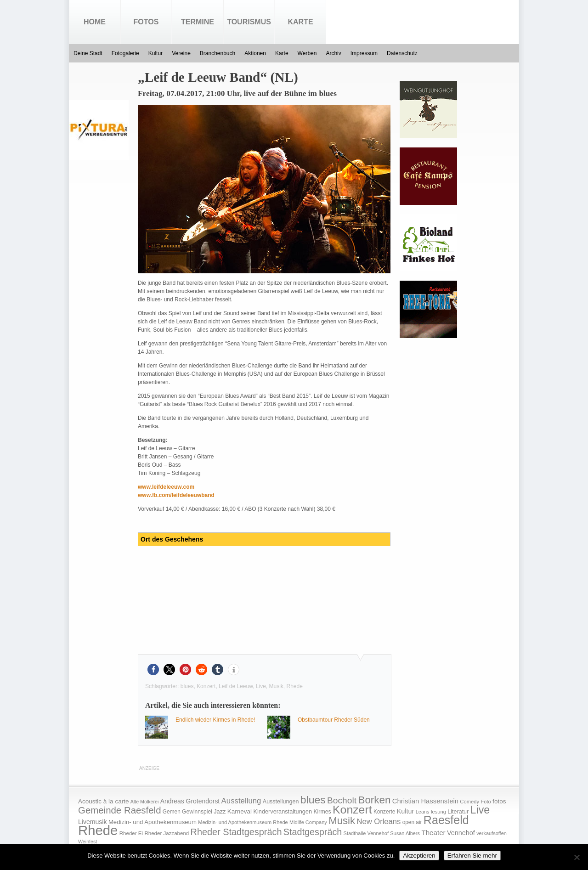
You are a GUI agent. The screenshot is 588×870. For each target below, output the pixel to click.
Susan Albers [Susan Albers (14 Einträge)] (405, 833)
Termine (198, 22)
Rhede (295, 686)
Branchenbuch (218, 53)
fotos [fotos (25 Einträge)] (499, 801)
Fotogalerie (125, 53)
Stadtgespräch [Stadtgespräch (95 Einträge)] (313, 832)
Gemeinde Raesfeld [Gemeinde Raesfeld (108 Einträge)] (120, 810)
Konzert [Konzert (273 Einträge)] (352, 810)
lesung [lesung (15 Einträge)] (438, 812)
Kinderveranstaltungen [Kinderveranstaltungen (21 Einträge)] (283, 811)
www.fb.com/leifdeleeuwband (176, 495)
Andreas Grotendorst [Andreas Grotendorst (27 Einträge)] (190, 801)
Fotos (146, 22)
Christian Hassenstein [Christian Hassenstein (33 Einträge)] (425, 801)
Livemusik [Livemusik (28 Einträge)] (93, 822)
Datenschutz (402, 53)
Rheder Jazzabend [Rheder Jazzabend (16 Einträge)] (167, 833)
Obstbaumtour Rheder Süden (334, 720)
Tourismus (249, 22)
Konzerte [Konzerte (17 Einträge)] (384, 812)
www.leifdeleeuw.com (166, 487)
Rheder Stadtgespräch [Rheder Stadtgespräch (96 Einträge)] (236, 832)
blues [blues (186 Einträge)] (313, 800)
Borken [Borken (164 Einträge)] (374, 800)
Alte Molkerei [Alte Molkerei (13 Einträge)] (145, 802)
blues (187, 686)
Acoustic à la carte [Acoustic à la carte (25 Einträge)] (103, 801)
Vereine (181, 53)
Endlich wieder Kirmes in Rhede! (215, 720)
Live (261, 686)
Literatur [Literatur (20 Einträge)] (458, 812)
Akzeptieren (419, 856)
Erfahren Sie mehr (472, 856)
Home (95, 22)
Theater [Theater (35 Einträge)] (433, 833)
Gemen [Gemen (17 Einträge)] (172, 812)
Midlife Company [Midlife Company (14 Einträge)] (308, 822)
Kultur (155, 53)
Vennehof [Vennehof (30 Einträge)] (461, 833)
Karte (300, 22)
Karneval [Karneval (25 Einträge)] (240, 811)
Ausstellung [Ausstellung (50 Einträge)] (241, 801)
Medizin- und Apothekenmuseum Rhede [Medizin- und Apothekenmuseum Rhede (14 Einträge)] (243, 822)
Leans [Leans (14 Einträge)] (423, 812)
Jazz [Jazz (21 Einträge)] (220, 811)
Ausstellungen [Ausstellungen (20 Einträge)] (281, 802)
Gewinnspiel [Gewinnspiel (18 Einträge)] (197, 812)
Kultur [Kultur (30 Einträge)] (406, 811)
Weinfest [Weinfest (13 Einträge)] (88, 842)
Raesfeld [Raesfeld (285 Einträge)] (446, 820)
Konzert (206, 686)
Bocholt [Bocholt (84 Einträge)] (342, 800)
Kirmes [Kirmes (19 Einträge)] (322, 812)
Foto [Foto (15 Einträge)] (486, 802)
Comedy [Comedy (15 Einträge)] (469, 802)
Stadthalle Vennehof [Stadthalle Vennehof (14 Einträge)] (366, 833)
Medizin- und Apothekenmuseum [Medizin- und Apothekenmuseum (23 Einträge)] (153, 822)
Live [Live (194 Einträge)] (480, 810)
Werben (307, 53)
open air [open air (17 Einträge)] (412, 822)
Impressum (364, 53)
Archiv (333, 53)
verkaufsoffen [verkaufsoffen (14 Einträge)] (492, 833)
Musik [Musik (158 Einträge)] (342, 821)
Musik (276, 686)
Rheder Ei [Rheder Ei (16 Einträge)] (131, 833)
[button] (153, 669)
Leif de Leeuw (236, 686)
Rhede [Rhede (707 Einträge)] (98, 830)
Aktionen (255, 53)
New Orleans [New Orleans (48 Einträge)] (379, 822)
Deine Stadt (88, 53)
